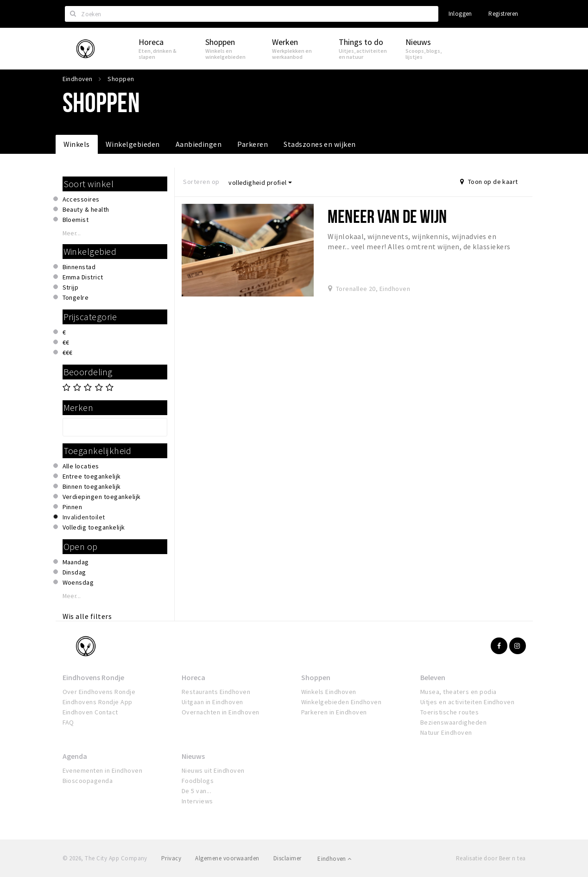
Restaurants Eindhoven (216, 692)
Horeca (193, 677)
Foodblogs (198, 781)
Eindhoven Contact (90, 712)
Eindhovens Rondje (93, 677)
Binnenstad (79, 267)
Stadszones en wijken (320, 144)
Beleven (433, 677)
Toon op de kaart (489, 182)
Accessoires (81, 199)
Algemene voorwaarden (227, 858)
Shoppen (316, 677)
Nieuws (193, 756)
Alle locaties (81, 466)
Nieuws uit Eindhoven (213, 770)
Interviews (197, 801)
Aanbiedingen (199, 144)
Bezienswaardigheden (453, 722)
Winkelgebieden (133, 144)
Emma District (83, 277)
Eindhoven (334, 859)
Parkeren (253, 144)
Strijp (71, 287)
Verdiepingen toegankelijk (102, 497)
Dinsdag (74, 572)
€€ (66, 342)
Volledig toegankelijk (94, 527)
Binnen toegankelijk (92, 486)
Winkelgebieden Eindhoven (341, 702)
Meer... (72, 233)
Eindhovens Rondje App (98, 702)
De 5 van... (196, 791)
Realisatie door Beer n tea (491, 858)
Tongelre (76, 297)
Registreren (503, 14)
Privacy (171, 858)
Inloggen (460, 14)
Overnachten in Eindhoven (221, 712)
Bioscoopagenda (88, 781)
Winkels (77, 144)
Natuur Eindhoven (446, 732)
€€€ (68, 353)
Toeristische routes (449, 712)
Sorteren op (201, 182)
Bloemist (76, 220)
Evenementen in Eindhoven (103, 770)
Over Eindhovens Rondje (99, 692)
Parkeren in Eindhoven (334, 712)
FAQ (68, 722)
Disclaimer (288, 858)
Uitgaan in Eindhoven (212, 702)
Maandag (76, 562)
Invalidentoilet (84, 517)
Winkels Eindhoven (329, 692)
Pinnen (73, 507)
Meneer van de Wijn (387, 216)
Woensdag (78, 582)
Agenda (75, 756)
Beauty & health (86, 209)
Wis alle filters (87, 616)
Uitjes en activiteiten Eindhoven (467, 702)
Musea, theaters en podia (458, 692)
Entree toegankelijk (92, 476)
